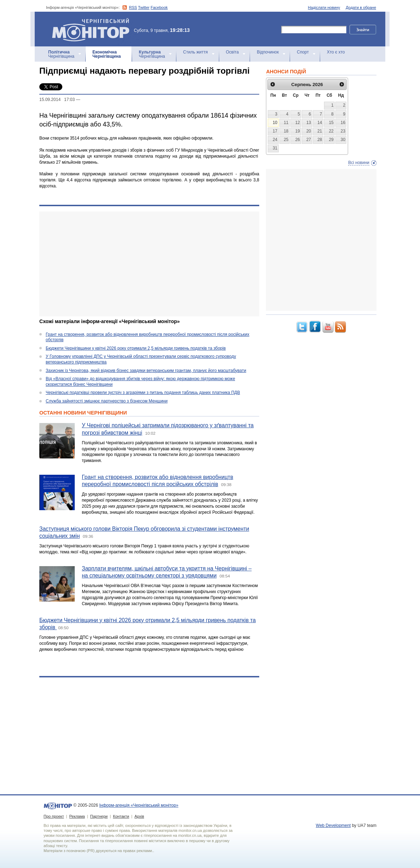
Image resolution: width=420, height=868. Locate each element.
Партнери (99, 816)
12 (298, 123)
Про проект (54, 816)
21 (320, 131)
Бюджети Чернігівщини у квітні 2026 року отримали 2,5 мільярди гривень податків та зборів (136, 348)
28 (320, 140)
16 (343, 123)
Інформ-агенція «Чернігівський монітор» (93, 29)
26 (298, 140)
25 (286, 140)
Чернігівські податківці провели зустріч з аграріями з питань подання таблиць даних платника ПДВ (143, 393)
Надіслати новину (324, 7)
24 (275, 140)
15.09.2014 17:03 (57, 100)
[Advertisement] (149, 264)
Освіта (232, 52)
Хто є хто (336, 52)
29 (331, 140)
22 (331, 131)
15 (331, 123)
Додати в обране (361, 7)
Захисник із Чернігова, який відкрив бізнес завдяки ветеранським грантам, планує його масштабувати (146, 371)
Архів (139, 816)
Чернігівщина (61, 54)
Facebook (159, 7)
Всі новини (359, 163)
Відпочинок (268, 52)
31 (275, 148)
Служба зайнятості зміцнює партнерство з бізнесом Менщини (107, 401)
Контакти (121, 816)
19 (298, 131)
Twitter (144, 7)
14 (320, 123)
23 (343, 131)
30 (343, 140)
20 (309, 131)
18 (286, 131)
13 (309, 123)
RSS (133, 7)
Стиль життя (195, 52)
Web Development (333, 825)
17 (275, 131)
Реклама (77, 816)
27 (309, 140)
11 (286, 123)
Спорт (303, 52)
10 (275, 123)
